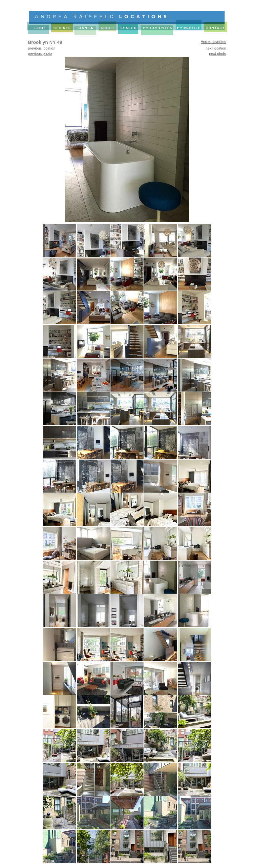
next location (216, 48)
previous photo (40, 53)
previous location (42, 48)
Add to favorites (213, 42)
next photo (217, 53)
